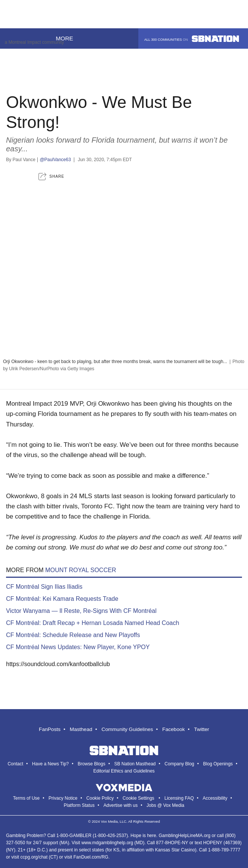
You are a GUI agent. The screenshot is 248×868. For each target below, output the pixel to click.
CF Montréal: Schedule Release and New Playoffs (73, 635)
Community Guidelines (127, 729)
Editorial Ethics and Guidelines (124, 771)
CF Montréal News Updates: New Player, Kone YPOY (78, 647)
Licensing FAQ (179, 798)
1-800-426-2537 (110, 836)
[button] (51, 176)
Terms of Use (27, 798)
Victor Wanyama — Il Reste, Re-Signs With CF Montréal (81, 611)
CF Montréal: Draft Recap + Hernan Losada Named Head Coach (93, 623)
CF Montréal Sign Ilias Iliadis (44, 587)
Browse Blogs (91, 764)
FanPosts (50, 729)
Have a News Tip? (50, 764)
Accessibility (215, 798)
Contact (15, 764)
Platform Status (79, 805)
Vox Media (109, 821)
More (69, 38)
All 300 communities (192, 39)
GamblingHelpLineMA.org (184, 836)
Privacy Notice (63, 798)
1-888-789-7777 (224, 850)
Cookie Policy (100, 798)
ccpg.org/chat (34, 857)
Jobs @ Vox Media (165, 805)
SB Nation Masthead (135, 764)
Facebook (174, 729)
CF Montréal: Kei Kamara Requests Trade (62, 599)
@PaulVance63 (55, 160)
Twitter (202, 729)
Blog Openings (218, 764)
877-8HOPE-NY (172, 843)
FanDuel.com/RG (91, 857)
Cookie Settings (138, 798)
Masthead (81, 729)
